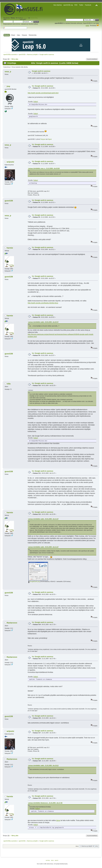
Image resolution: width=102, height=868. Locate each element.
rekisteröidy (34, 18)
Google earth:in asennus (41, 71)
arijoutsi (10, 162)
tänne (58, 820)
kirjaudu (25, 18)
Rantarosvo (12, 623)
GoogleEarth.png (34, 582)
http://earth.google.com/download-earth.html (43, 93)
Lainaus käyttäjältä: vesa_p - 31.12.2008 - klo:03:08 (44, 168)
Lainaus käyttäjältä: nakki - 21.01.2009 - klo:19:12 (43, 766)
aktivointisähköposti (13, 19)
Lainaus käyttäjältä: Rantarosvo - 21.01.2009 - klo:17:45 (45, 803)
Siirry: (77, 846)
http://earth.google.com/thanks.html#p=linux (43, 303)
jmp (8, 86)
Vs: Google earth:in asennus (43, 86)
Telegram (43, 139)
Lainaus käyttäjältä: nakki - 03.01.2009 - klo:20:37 (43, 322)
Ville (9, 384)
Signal (50, 139)
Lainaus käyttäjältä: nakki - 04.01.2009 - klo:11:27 (43, 519)
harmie (10, 248)
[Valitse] (36, 102)
